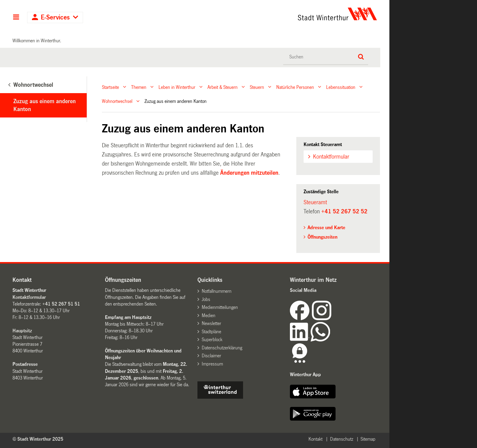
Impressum (212, 364)
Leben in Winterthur (177, 87)
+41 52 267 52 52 (344, 212)
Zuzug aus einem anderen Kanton (45, 105)
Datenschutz (342, 439)
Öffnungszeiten (322, 237)
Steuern (257, 87)
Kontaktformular (331, 157)
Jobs (206, 299)
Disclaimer (211, 356)
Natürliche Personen (295, 87)
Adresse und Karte (326, 228)
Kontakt (315, 439)
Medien (209, 315)
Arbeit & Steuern (223, 87)
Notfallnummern (217, 291)
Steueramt (315, 202)
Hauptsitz (22, 331)
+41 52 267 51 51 (61, 304)
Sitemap (368, 439)
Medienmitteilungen (220, 307)
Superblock (212, 339)
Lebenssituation (341, 87)
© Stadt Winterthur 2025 (38, 439)
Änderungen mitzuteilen (249, 173)
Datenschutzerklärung (222, 348)
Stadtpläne (211, 332)
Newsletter (211, 323)
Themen (139, 87)
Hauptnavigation (16, 18)
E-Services (55, 17)
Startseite (110, 87)
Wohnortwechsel (117, 101)
